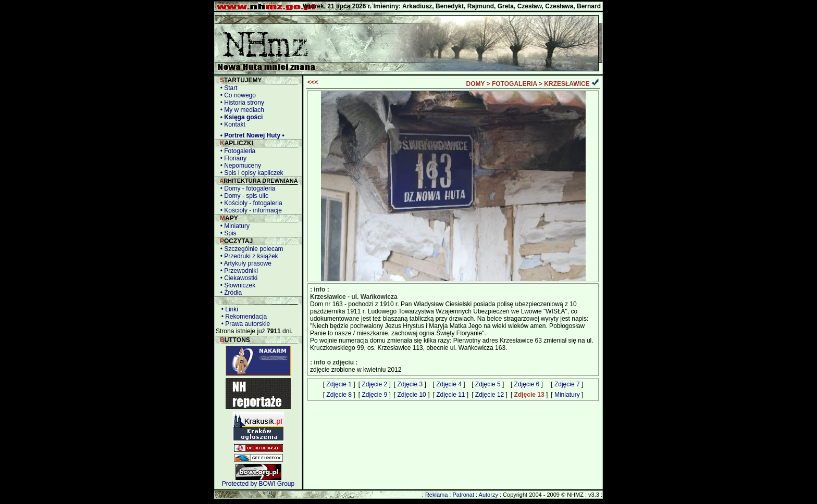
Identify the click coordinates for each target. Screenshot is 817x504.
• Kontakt (231, 124)
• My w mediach (240, 110)
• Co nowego (236, 95)
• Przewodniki (237, 271)
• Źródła (229, 293)
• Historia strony (240, 103)
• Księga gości (240, 117)
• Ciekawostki (237, 278)
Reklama (436, 495)
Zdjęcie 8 (339, 395)
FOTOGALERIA (515, 84)
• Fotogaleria (236, 151)
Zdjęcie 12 (490, 395)
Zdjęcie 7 (567, 384)
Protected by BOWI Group (258, 484)
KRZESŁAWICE (567, 84)
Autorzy (488, 495)
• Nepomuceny (239, 166)
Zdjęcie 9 (374, 395)
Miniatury (567, 395)
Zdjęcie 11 (450, 395)
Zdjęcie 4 (449, 384)
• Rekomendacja (242, 317)
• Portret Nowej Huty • (251, 135)
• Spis (227, 233)
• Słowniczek (236, 285)
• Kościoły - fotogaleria (250, 203)
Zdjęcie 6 (527, 384)
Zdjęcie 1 (339, 384)
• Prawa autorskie (244, 324)
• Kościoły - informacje (249, 210)
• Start (227, 88)
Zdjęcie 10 (411, 395)
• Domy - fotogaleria (246, 188)
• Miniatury (233, 226)
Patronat (463, 495)
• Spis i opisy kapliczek (250, 173)
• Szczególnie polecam (250, 249)
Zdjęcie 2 (374, 384)
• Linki (228, 309)
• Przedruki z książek (247, 256)
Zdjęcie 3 (410, 384)
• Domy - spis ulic (243, 196)
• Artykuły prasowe (244, 263)
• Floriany (232, 158)
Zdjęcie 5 (488, 384)
